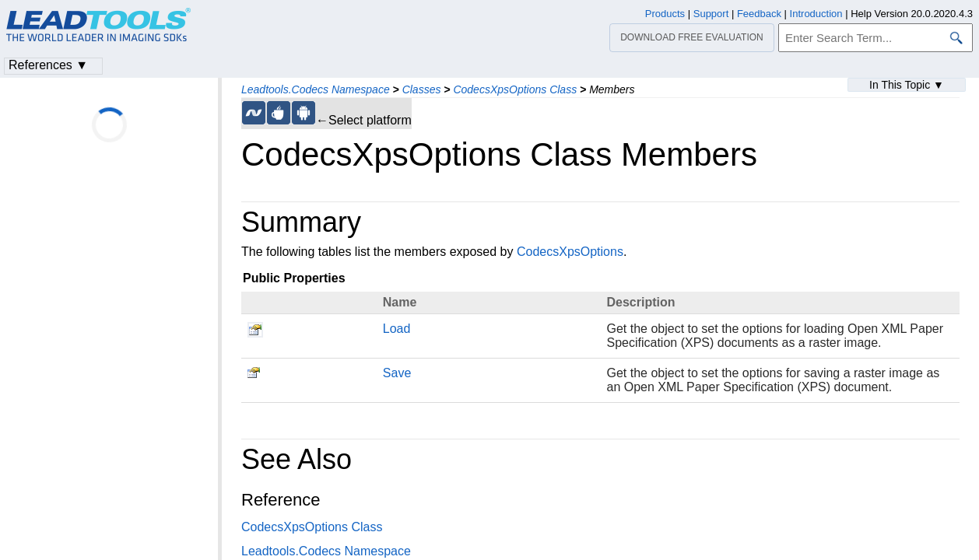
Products (665, 14)
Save (397, 373)
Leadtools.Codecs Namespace (316, 89)
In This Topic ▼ (907, 85)
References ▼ (48, 65)
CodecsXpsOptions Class (515, 89)
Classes (422, 89)
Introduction (816, 14)
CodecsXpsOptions (570, 252)
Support (711, 14)
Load (397, 329)
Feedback (759, 14)
